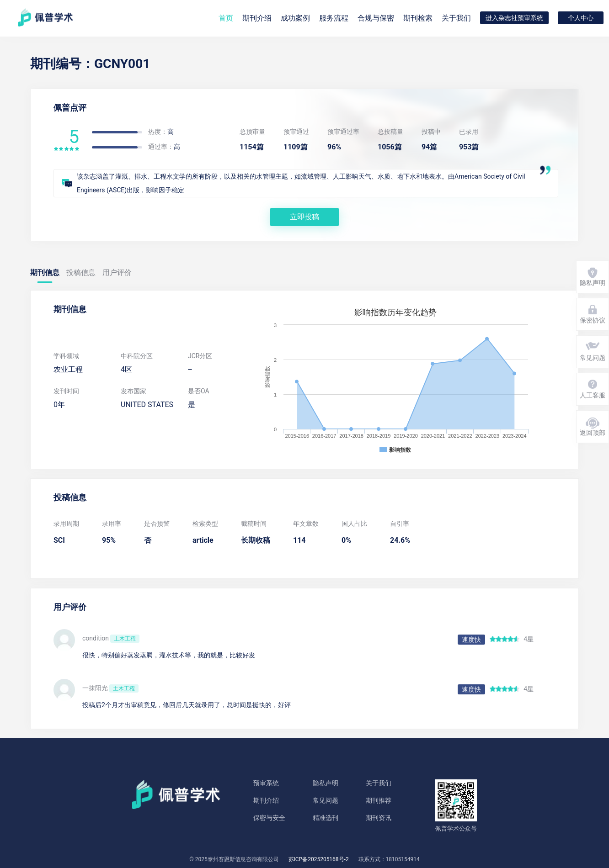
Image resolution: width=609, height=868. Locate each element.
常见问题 (326, 800)
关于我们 (456, 18)
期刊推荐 (379, 800)
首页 (226, 18)
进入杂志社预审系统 (514, 18)
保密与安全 (269, 818)
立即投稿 (304, 217)
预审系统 (266, 783)
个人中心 (581, 18)
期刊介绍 (266, 800)
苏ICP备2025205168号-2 (319, 859)
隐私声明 (326, 783)
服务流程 (334, 18)
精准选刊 (326, 818)
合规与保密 (376, 18)
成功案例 (295, 18)
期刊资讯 (379, 818)
